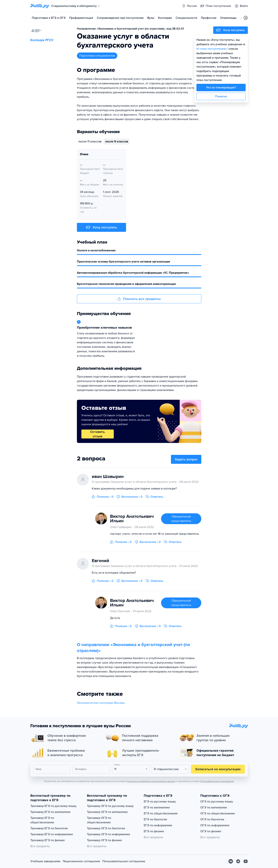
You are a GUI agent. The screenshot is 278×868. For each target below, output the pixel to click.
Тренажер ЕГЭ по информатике (52, 834)
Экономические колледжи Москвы (101, 703)
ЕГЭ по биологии (155, 819)
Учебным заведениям (45, 861)
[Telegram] (238, 861)
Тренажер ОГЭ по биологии (106, 828)
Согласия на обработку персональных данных (151, 781)
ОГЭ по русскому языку (217, 802)
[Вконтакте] (231, 861)
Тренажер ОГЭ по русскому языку (110, 806)
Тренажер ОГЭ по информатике (109, 834)
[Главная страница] (40, 6)
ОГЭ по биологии (212, 819)
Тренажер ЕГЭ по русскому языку (53, 806)
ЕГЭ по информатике (158, 825)
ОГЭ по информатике (215, 825)
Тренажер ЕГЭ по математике (50, 812)
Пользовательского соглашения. (217, 781)
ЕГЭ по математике (157, 807)
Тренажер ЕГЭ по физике (48, 840)
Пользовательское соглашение (124, 861)
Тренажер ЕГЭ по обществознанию (42, 820)
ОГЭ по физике (211, 831)
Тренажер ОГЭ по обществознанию (99, 820)
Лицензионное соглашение (81, 861)
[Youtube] (246, 861)
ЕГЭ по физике (154, 831)
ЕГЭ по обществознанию (161, 813)
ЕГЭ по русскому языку (160, 802)
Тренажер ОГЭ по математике (107, 812)
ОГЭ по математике (214, 807)
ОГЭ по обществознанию (218, 813)
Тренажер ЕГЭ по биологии (49, 828)
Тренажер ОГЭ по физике (104, 840)
